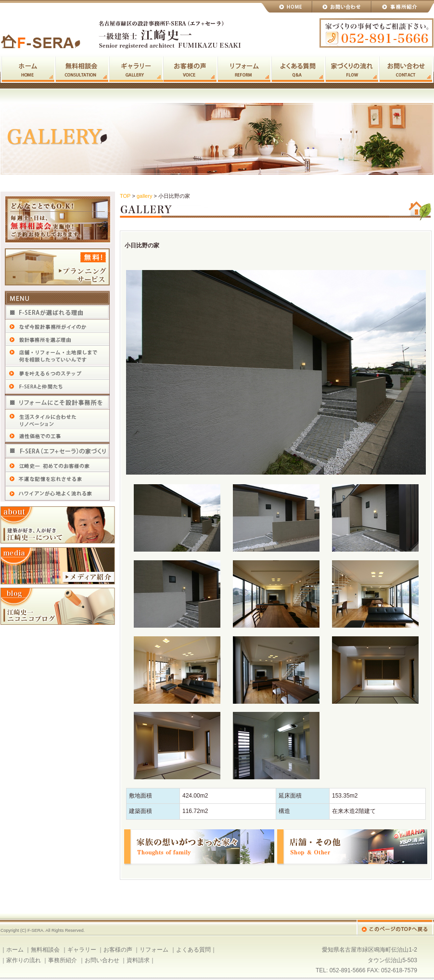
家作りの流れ (352, 70)
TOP (125, 196)
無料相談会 (82, 70)
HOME (287, 6)
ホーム (28, 70)
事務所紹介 (63, 960)
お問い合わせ (342, 6)
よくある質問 (298, 70)
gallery (144, 196)
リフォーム (244, 70)
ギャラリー (136, 70)
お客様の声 (190, 70)
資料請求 (138, 960)
